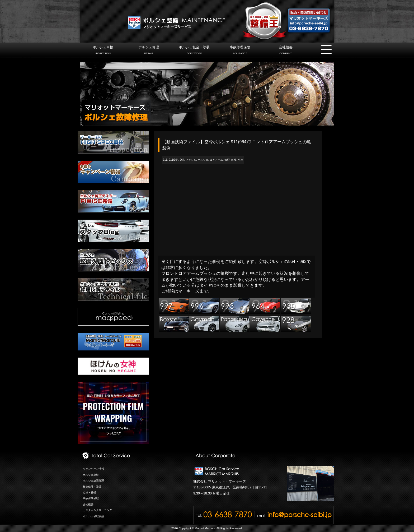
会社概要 (286, 51)
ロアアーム (216, 160)
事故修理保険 (240, 51)
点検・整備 (90, 492)
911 (165, 160)
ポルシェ (203, 160)
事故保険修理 (91, 498)
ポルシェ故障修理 (93, 481)
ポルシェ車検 (103, 51)
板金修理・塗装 (92, 487)
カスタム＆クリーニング (97, 510)
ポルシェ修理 (149, 51)
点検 (234, 160)
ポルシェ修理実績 (93, 516)
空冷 (241, 160)
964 (182, 160)
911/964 (173, 160)
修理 (227, 160)
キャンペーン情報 (93, 469)
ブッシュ (191, 160)
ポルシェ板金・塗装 (194, 51)
